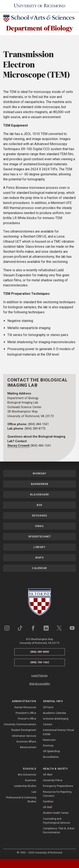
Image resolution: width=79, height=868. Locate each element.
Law (34, 792)
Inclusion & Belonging (56, 719)
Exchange (40, 516)
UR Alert (48, 775)
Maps (39, 558)
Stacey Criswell (18, 446)
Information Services (24, 736)
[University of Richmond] (39, 6)
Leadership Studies (25, 786)
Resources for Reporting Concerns (57, 794)
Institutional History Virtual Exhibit (58, 732)
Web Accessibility (40, 684)
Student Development (24, 730)
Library (39, 547)
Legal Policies (39, 676)
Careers (48, 724)
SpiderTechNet (40, 537)
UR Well (48, 807)
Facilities (48, 802)
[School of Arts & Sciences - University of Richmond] (39, 19)
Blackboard (39, 495)
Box (39, 505)
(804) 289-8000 (39, 652)
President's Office (26, 713)
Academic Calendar (55, 713)
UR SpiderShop (51, 751)
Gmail (39, 526)
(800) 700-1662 (39, 662)
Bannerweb (39, 484)
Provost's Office (27, 719)
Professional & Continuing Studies (21, 800)
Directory (48, 746)
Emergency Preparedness (58, 786)
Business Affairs (26, 742)
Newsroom (49, 740)
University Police (53, 780)
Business (31, 780)
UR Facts (48, 707)
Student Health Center (56, 813)
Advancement (28, 747)
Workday (39, 474)
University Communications (20, 724)
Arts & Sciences (27, 775)
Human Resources (25, 707)
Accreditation (51, 757)
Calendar (39, 568)
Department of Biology (40, 28)
